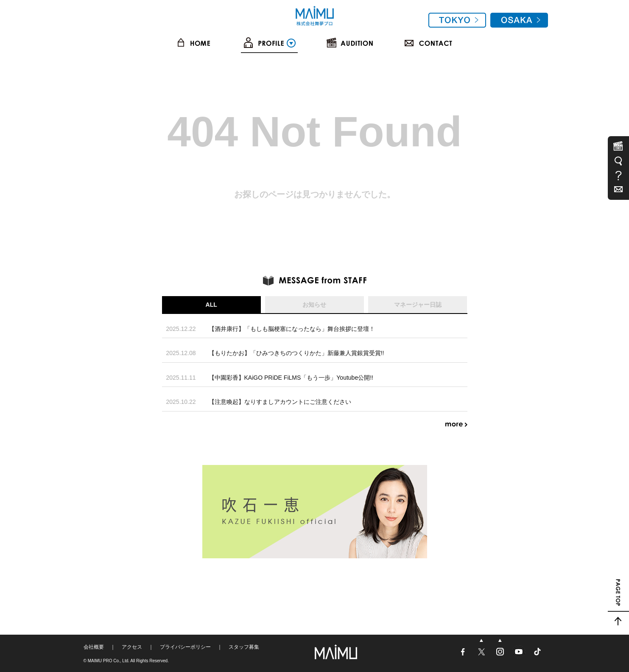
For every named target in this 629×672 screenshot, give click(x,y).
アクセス (132, 647)
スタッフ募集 (244, 647)
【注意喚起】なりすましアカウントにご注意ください (280, 402)
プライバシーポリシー (185, 647)
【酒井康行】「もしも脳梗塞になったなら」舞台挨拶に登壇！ (292, 329)
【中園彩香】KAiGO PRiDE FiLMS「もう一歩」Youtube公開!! (291, 378)
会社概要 (94, 647)
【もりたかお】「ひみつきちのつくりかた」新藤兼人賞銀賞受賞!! (296, 353)
